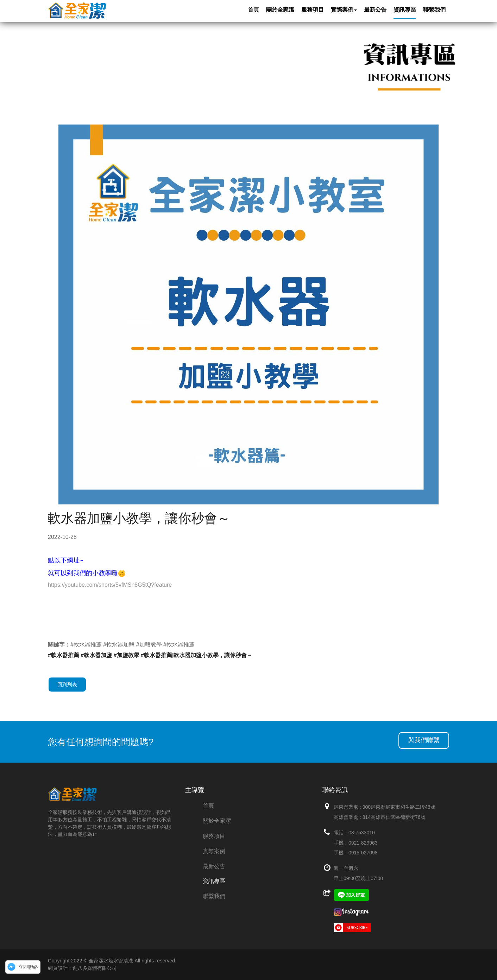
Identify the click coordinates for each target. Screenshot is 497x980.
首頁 (208, 806)
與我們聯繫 (424, 740)
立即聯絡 (28, 967)
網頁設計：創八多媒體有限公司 (82, 968)
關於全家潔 (217, 821)
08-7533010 (362, 833)
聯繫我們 (214, 896)
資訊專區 (214, 881)
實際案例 (214, 851)
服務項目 (214, 836)
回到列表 (67, 685)
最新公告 (214, 866)
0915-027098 (363, 853)
